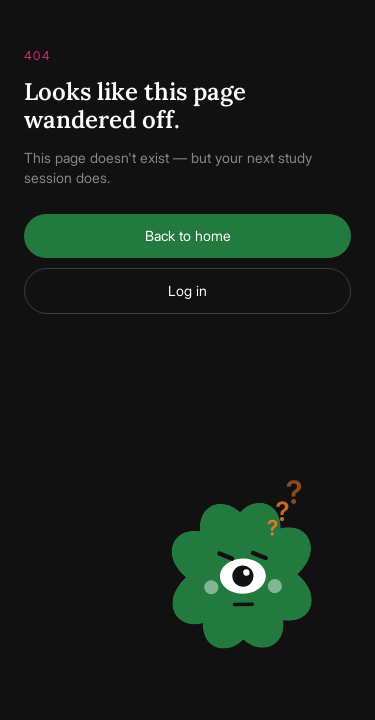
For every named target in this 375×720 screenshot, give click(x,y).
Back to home (188, 235)
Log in (187, 290)
